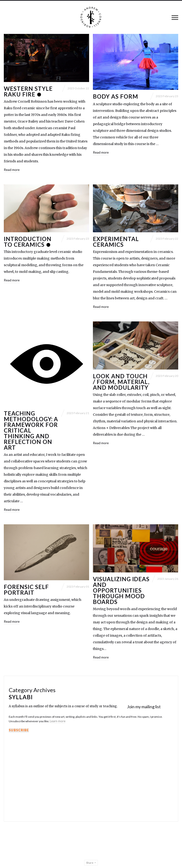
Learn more (58, 721)
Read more (12, 170)
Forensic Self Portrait (26, 590)
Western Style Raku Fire (28, 91)
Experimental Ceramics (116, 242)
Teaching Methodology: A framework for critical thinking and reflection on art (31, 430)
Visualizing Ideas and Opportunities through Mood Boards (121, 590)
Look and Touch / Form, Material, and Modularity (121, 382)
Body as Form (116, 96)
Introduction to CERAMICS (28, 242)
